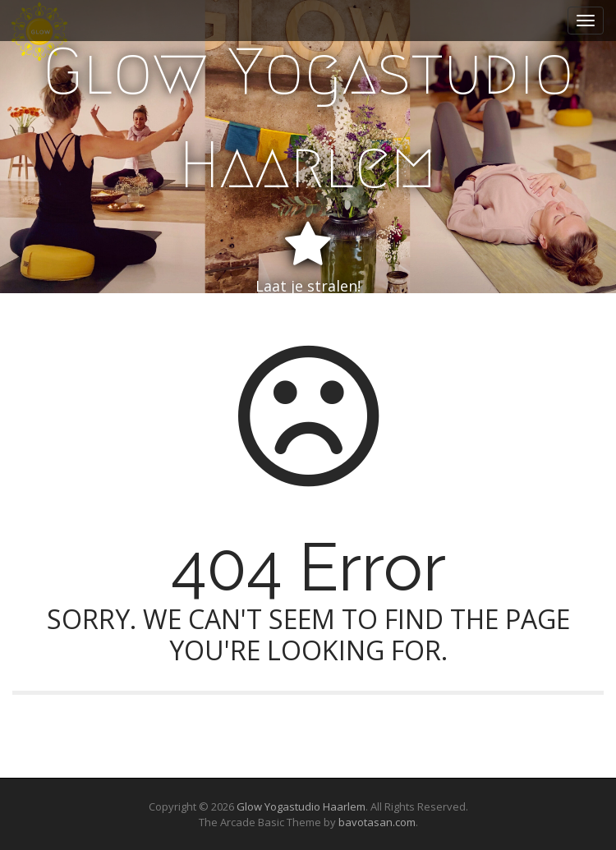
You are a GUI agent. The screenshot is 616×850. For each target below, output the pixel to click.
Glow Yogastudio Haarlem (308, 118)
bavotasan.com (377, 822)
